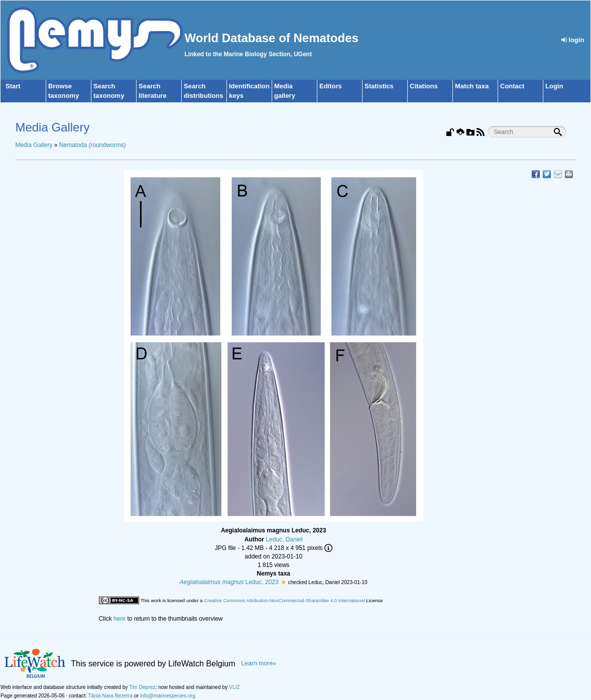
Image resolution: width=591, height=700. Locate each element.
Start (13, 86)
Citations (424, 86)
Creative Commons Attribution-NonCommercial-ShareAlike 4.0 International (284, 600)
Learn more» (259, 663)
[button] (283, 582)
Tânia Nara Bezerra (110, 696)
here (120, 619)
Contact (512, 86)
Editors (331, 86)
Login (554, 86)
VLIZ (234, 687)
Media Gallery (34, 145)
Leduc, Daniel (284, 539)
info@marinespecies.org (168, 696)
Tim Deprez (142, 687)
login (573, 40)
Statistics (379, 86)
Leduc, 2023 (229, 582)
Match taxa (472, 86)
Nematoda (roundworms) (93, 145)
